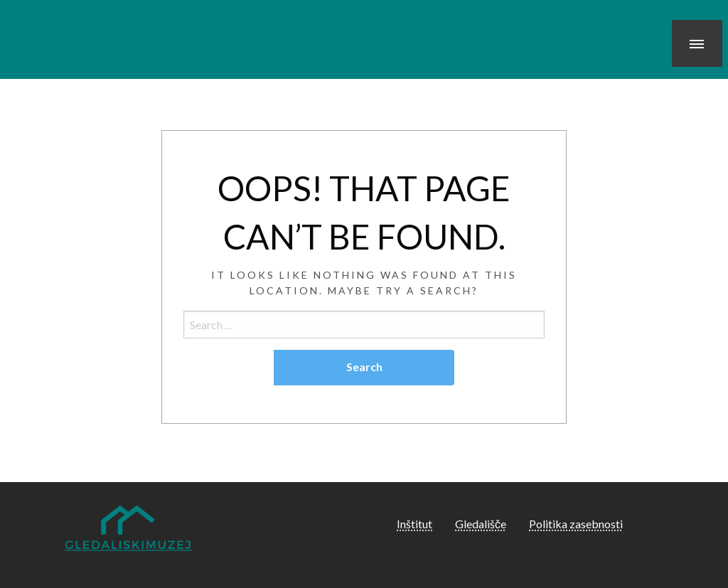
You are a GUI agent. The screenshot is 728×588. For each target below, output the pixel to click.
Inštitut (414, 524)
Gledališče (481, 524)
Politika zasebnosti (576, 524)
